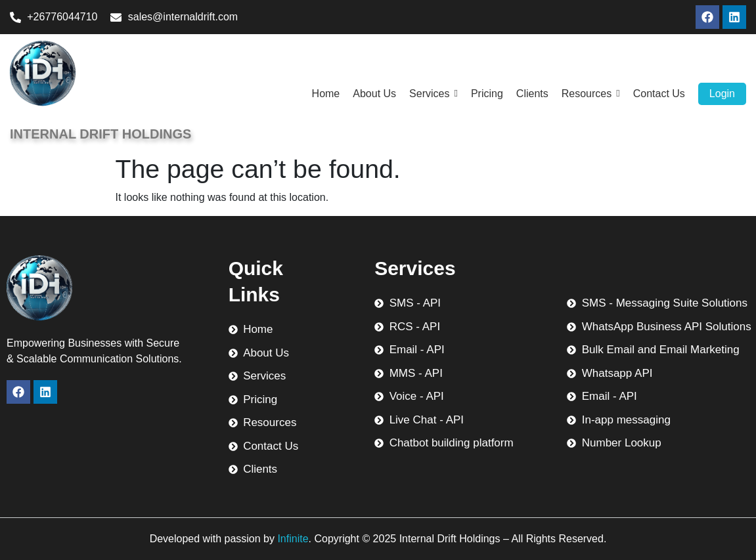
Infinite (293, 539)
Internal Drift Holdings (100, 134)
